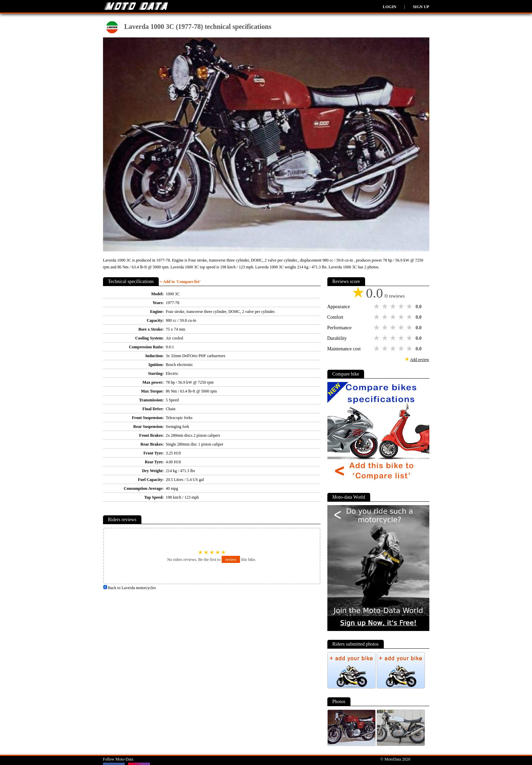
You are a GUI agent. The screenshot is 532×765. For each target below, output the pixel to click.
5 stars (410, 306)
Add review (419, 360)
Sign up (421, 7)
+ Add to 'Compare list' (180, 282)
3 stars (394, 306)
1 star (377, 306)
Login (390, 7)
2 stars (385, 306)
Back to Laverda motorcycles (130, 588)
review (231, 560)
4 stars (402, 306)
